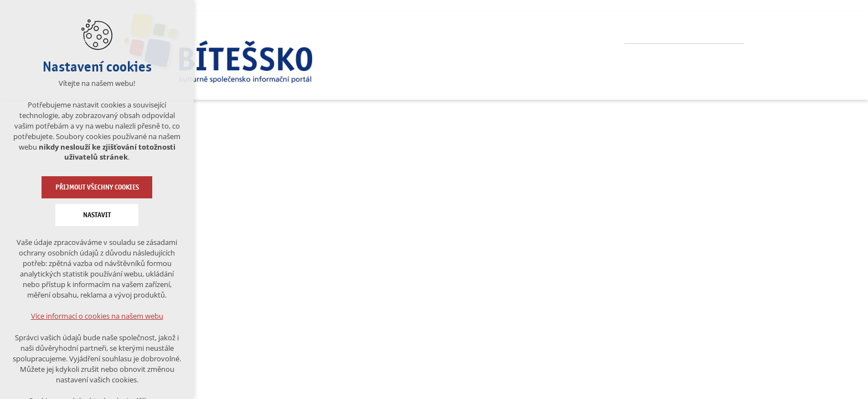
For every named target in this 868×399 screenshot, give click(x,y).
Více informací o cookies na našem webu (97, 316)
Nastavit (97, 215)
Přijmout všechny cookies (97, 187)
